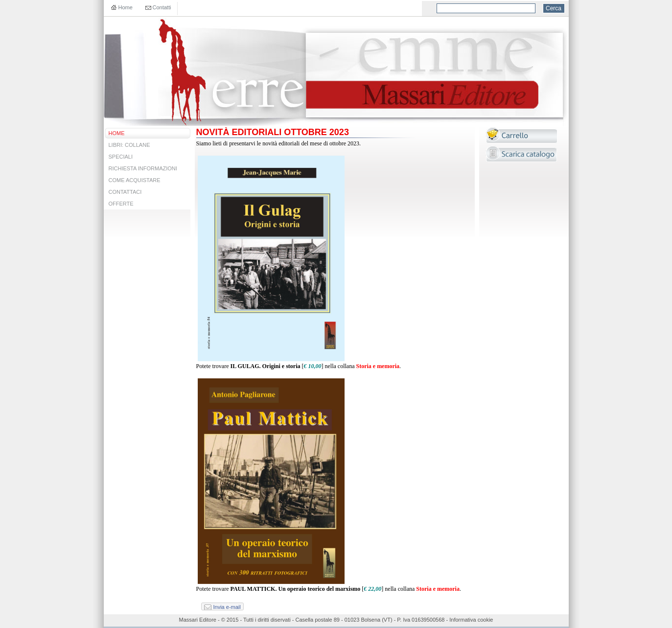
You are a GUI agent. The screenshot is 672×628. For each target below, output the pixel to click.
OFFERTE (121, 204)
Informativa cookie (471, 620)
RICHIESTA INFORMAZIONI (143, 168)
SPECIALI (121, 157)
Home (126, 7)
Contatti (162, 7)
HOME (117, 133)
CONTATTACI (125, 192)
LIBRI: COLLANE (129, 145)
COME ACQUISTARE (135, 180)
